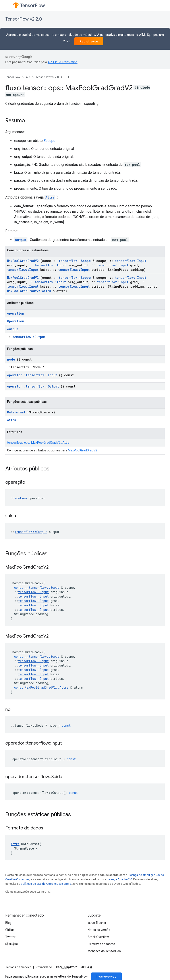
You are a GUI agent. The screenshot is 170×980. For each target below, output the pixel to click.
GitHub (10, 930)
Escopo (49, 141)
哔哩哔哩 (12, 944)
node (11, 359)
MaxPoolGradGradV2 (23, 261)
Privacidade (44, 967)
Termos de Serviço (18, 967)
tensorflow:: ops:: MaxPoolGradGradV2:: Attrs (38, 443)
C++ (67, 77)
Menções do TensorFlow (105, 951)
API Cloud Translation (63, 62)
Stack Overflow (98, 937)
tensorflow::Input (131, 261)
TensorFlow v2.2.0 (24, 19)
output (13, 329)
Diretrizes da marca (101, 944)
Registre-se (89, 41)
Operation (16, 321)
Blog (8, 923)
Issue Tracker (97, 923)
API (28, 77)
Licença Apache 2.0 (119, 879)
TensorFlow (13, 77)
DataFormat (16, 412)
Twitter (10, 937)
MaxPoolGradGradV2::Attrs (29, 291)
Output (21, 240)
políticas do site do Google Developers (46, 884)
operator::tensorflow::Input (32, 375)
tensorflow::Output (29, 337)
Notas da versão (99, 930)
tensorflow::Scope (75, 261)
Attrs (50, 197)
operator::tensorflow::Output (33, 386)
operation (16, 313)
